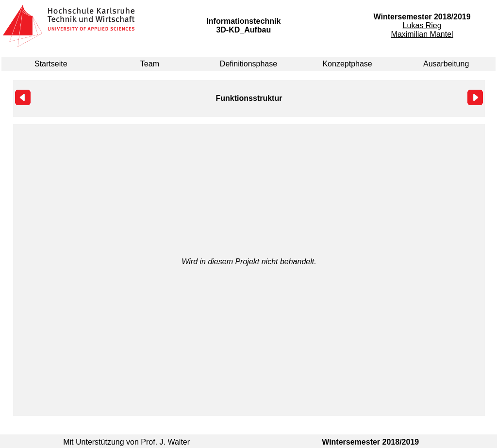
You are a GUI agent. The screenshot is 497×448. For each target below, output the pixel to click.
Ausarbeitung (446, 64)
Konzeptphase (347, 64)
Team (150, 64)
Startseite (51, 64)
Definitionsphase (248, 64)
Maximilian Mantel (422, 34)
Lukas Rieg (422, 25)
